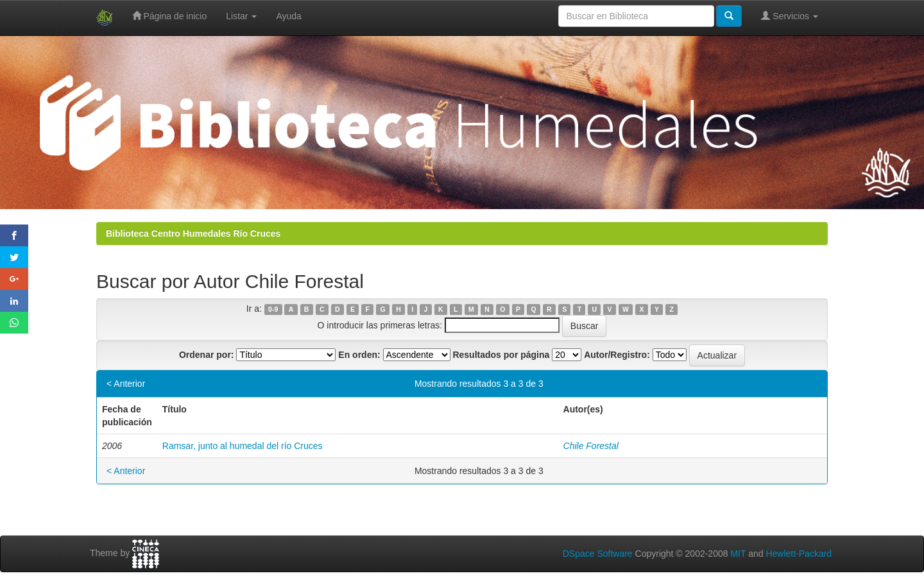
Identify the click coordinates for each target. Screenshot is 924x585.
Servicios (790, 16)
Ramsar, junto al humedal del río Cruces (243, 446)
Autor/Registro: (617, 355)
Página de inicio (170, 16)
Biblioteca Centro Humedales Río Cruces (193, 233)
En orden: (359, 355)
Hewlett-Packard (799, 554)
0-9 (273, 309)
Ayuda (288, 16)
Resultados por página (501, 355)
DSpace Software (598, 554)
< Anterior (126, 384)
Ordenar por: (207, 355)
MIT (738, 554)
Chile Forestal (591, 446)
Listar (241, 16)
